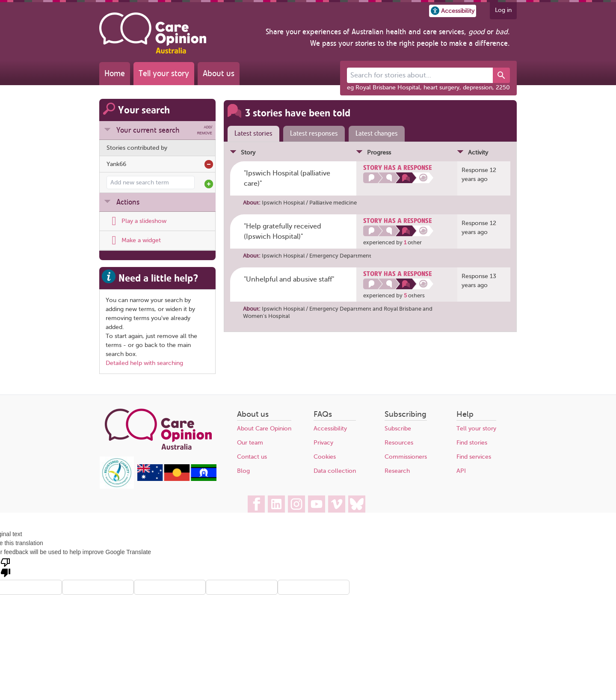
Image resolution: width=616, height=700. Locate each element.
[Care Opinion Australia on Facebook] (256, 504)
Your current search (164, 130)
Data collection (335, 471)
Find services (474, 457)
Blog (243, 471)
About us (219, 73)
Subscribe (398, 429)
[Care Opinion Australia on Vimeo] (337, 504)
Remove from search (209, 164)
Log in (503, 10)
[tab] (252, 134)
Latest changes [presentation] (377, 133)
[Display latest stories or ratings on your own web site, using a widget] (134, 240)
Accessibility (330, 429)
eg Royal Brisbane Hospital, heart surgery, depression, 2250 (428, 87)
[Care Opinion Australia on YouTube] (317, 504)
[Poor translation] (6, 567)
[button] (453, 11)
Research (397, 471)
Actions (128, 202)
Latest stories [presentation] (253, 133)
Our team (250, 443)
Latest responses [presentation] (314, 133)
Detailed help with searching (144, 363)
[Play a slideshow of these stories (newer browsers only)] (136, 221)
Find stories (472, 443)
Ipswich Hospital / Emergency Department (317, 256)
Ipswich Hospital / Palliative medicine (309, 203)
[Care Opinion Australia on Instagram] (296, 504)
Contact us (252, 457)
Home (115, 73)
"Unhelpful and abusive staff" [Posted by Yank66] (289, 279)
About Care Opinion (264, 429)
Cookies (325, 457)
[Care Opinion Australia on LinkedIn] (276, 504)
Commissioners (406, 457)
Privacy (323, 443)
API (461, 471)
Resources (399, 443)
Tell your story (164, 73)
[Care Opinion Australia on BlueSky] (357, 504)
